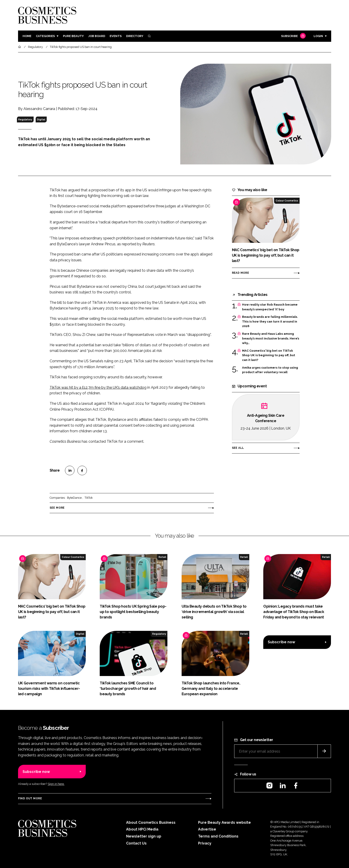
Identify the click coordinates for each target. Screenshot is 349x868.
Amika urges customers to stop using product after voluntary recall (270, 370)
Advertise (207, 829)
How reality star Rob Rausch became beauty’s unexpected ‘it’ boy (270, 307)
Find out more (30, 798)
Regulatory (25, 119)
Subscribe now (281, 642)
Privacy (205, 843)
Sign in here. (56, 784)
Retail (162, 557)
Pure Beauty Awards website (224, 822)
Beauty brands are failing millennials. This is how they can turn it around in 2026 (270, 322)
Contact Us (136, 843)
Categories (45, 36)
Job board (97, 36)
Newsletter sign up (144, 836)
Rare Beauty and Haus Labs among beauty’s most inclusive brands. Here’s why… (271, 338)
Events (116, 36)
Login (318, 36)
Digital (41, 119)
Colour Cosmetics (287, 201)
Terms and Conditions (218, 836)
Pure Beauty (73, 36)
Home (27, 36)
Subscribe (293, 36)
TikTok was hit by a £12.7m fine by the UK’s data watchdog (98, 387)
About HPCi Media (142, 829)
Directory (135, 36)
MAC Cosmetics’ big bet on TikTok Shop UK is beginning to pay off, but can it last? (269, 355)
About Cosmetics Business (151, 822)
